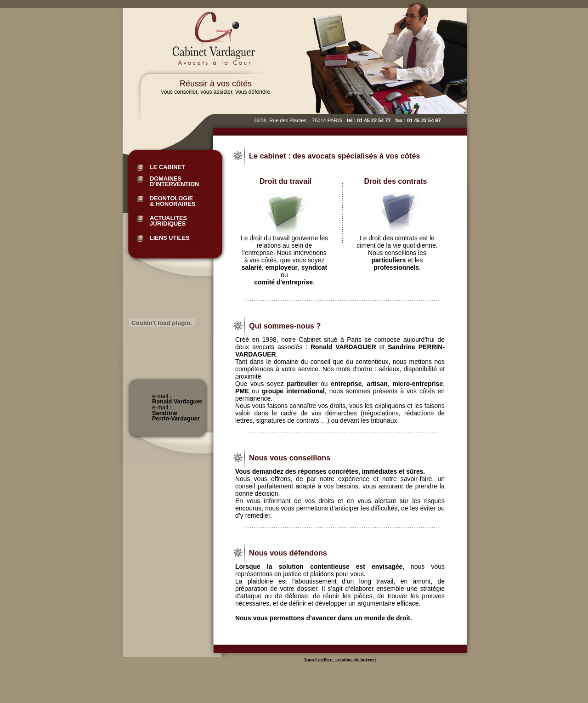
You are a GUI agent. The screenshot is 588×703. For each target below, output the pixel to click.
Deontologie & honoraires (173, 199)
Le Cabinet (167, 167)
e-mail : (177, 397)
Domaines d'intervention (174, 179)
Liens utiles (170, 238)
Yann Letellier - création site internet (340, 660)
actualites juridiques (168, 219)
